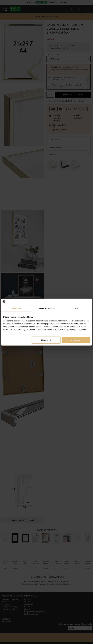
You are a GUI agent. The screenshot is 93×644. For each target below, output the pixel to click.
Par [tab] (77, 308)
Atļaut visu (76, 340)
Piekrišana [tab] (16, 308)
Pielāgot (46, 340)
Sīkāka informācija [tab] (46, 308)
